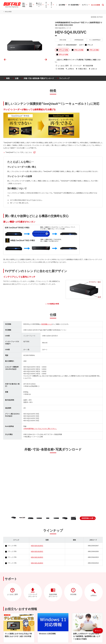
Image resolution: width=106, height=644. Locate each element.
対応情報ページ (47, 324)
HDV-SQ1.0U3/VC (37, 563)
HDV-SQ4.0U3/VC (37, 546)
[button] (88, 518)
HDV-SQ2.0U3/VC (37, 557)
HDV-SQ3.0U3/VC (37, 551)
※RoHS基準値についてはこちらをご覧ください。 (40, 428)
